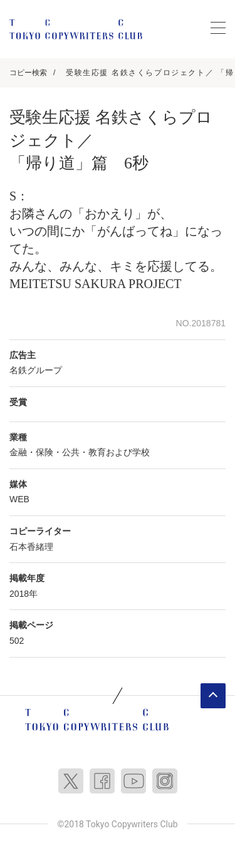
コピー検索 (28, 73)
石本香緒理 (31, 547)
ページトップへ (213, 696)
